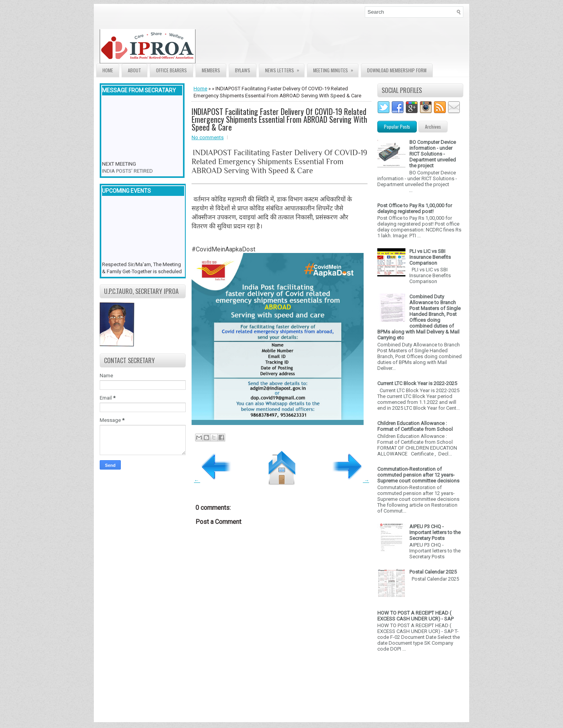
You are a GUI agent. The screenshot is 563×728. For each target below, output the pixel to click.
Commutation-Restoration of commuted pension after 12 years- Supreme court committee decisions (418, 475)
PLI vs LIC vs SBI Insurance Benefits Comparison (430, 257)
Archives (433, 126)
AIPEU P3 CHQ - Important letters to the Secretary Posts (435, 532)
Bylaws (243, 70)
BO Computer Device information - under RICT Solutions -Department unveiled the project (433, 154)
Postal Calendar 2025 (433, 572)
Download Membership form (397, 70)
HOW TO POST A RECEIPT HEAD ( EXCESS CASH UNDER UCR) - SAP (415, 616)
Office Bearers (171, 70)
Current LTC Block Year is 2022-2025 (417, 383)
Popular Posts (397, 126)
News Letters (285, 69)
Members (211, 70)
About (134, 70)
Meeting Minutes (336, 69)
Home (108, 70)
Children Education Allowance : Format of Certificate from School (415, 426)
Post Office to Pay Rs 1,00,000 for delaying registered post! (415, 208)
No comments (208, 137)
